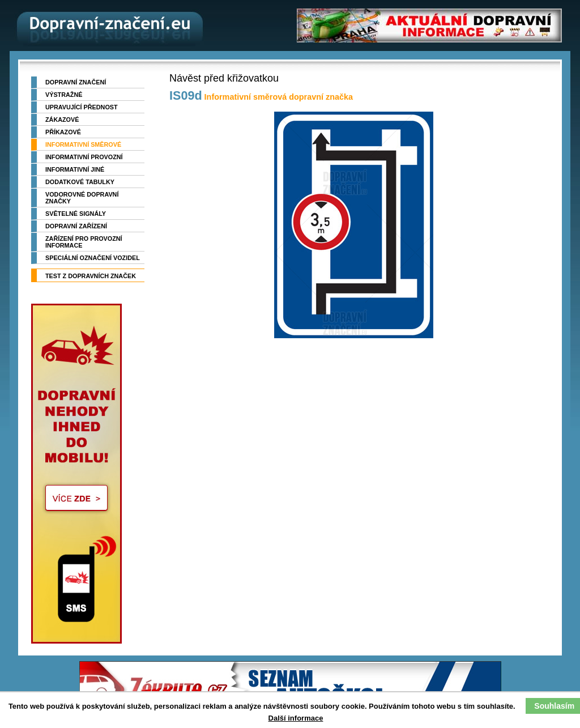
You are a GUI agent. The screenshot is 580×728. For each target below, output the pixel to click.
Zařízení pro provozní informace (84, 242)
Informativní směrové (83, 144)
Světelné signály (76, 214)
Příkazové (63, 132)
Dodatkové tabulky (80, 182)
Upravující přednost (82, 107)
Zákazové (62, 120)
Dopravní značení (76, 82)
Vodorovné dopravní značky (82, 198)
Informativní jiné (75, 169)
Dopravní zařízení (76, 226)
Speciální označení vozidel (93, 258)
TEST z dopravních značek (91, 276)
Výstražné (64, 95)
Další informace (296, 718)
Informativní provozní (84, 157)
